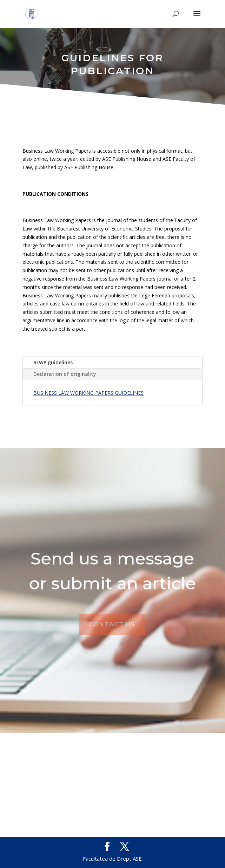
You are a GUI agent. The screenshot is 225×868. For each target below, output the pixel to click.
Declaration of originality (65, 374)
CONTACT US (112, 624)
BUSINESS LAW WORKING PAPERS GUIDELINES (88, 393)
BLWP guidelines (53, 362)
